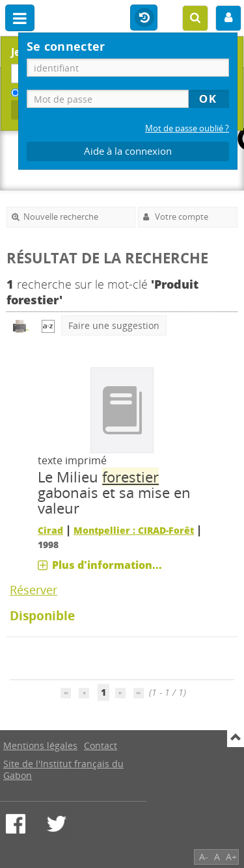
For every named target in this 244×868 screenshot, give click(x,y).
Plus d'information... (107, 565)
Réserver (34, 590)
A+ (231, 857)
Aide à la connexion (128, 151)
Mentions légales (40, 745)
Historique (144, 18)
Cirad (50, 530)
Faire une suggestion (114, 325)
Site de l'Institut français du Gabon (63, 769)
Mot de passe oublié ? (187, 128)
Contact (101, 745)
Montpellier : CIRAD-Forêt (134, 530)
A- (204, 857)
